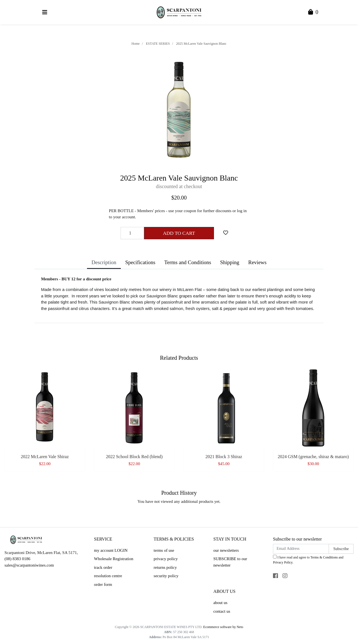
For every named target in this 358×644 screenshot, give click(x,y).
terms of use (164, 550)
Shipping (230, 262)
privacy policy (166, 559)
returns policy (165, 567)
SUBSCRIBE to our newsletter (230, 562)
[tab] (104, 263)
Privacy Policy (283, 562)
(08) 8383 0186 (17, 559)
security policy (166, 576)
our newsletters (226, 550)
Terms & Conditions (324, 557)
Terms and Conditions (188, 262)
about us (220, 603)
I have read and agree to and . (308, 560)
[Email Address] (301, 549)
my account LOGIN (111, 550)
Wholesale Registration (114, 559)
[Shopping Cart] (313, 13)
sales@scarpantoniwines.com (29, 565)
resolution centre (108, 576)
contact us (222, 611)
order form (103, 584)
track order (103, 567)
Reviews (257, 262)
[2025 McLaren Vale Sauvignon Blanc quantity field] (132, 233)
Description (104, 262)
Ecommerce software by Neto (223, 627)
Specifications (140, 262)
